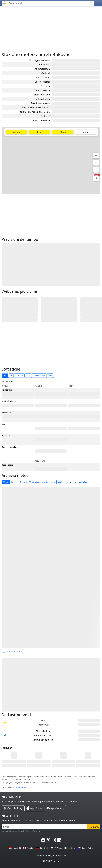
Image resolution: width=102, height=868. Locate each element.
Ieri (11, 376)
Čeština (56, 848)
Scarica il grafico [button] (11, 651)
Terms (39, 856)
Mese (28, 376)
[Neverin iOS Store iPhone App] (34, 808)
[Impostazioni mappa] (96, 178)
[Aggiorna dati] (96, 170)
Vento (86, 132)
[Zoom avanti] (96, 155)
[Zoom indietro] (96, 163)
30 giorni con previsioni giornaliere (73, 482)
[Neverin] (5, 3)
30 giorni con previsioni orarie (42, 482)
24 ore (6, 482)
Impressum (61, 856)
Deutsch (42, 848)
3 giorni (14, 482)
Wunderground (21, 787)
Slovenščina (85, 848)
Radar (39, 132)
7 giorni (23, 482)
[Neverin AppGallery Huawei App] (55, 808)
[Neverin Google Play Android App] (13, 808)
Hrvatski (15, 848)
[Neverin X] (48, 840)
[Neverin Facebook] (43, 840)
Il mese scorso (39, 376)
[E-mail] (44, 827)
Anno (50, 376)
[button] (98, 3)
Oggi (5, 376)
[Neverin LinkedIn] (59, 840)
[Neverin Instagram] (54, 840)
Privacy (48, 856)
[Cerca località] (48, 3)
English (29, 848)
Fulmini (62, 132)
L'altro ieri (19, 376)
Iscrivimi (94, 827)
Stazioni (16, 132)
